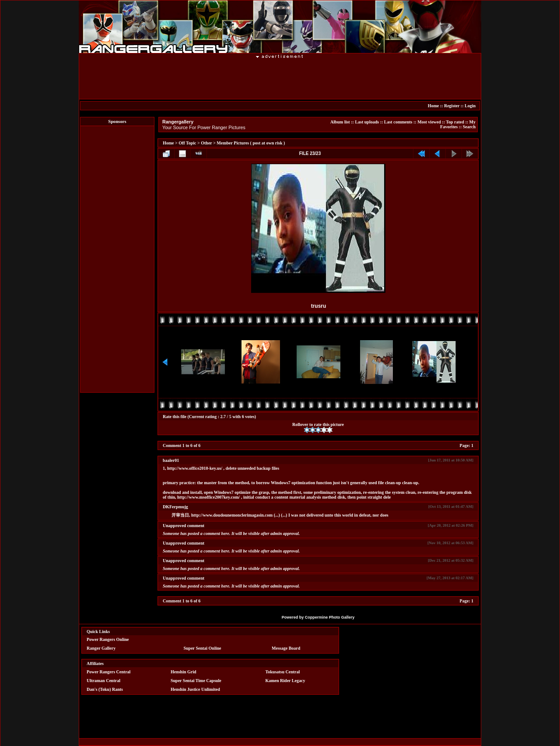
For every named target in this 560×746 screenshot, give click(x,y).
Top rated (455, 122)
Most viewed (429, 122)
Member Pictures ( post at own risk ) (251, 143)
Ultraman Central (103, 681)
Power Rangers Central (108, 672)
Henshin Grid (184, 672)
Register (452, 106)
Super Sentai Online (203, 648)
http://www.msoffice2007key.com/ (208, 497)
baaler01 (171, 460)
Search (469, 127)
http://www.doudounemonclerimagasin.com (232, 515)
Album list (340, 122)
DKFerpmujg (175, 507)
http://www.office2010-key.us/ (195, 468)
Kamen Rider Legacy (285, 681)
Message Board (286, 648)
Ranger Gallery (101, 648)
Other (206, 143)
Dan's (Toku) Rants (105, 689)
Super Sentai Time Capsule (196, 681)
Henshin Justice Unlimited (195, 689)
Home (434, 106)
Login (470, 106)
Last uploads (367, 122)
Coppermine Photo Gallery (330, 617)
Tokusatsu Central (283, 672)
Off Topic (187, 143)
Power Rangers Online (108, 639)
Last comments (398, 122)
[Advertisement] (280, 78)
